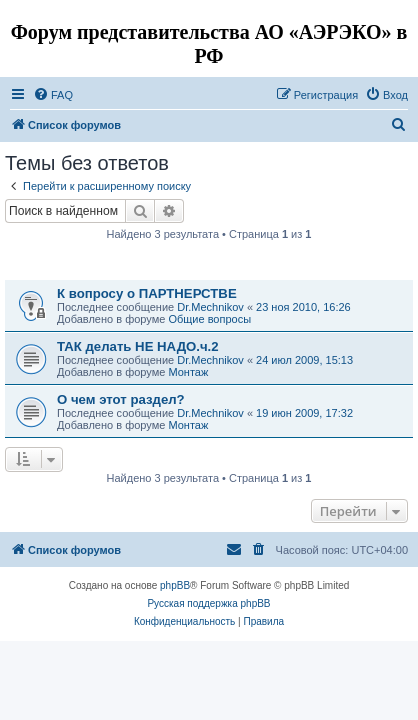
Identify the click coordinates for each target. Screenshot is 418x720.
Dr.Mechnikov (210, 307)
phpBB (175, 585)
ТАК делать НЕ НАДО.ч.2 (138, 346)
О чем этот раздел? (121, 399)
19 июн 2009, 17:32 (304, 413)
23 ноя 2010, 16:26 (303, 307)
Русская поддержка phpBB (208, 603)
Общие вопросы (209, 319)
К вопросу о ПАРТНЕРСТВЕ (147, 293)
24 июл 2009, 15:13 (304, 360)
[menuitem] (53, 95)
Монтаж (188, 372)
